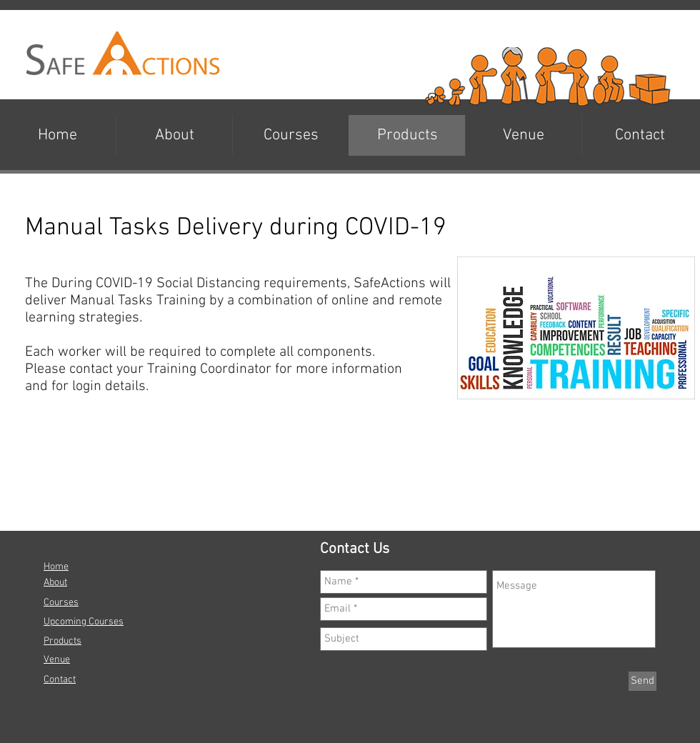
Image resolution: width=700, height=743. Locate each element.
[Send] (642, 681)
